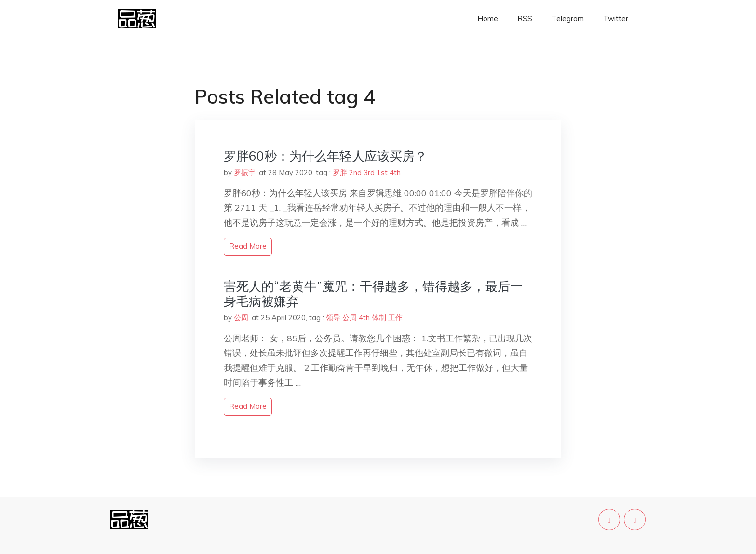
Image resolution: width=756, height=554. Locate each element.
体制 (379, 318)
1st (382, 172)
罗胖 (340, 172)
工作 (395, 318)
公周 (241, 318)
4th (395, 172)
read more (248, 246)
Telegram (568, 19)
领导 (333, 318)
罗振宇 (245, 172)
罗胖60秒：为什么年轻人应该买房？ (325, 156)
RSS (525, 19)
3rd (369, 172)
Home (488, 19)
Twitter (616, 19)
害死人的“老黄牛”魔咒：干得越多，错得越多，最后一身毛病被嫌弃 (373, 294)
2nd (355, 172)
